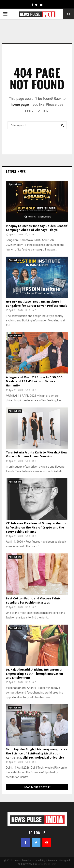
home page (20, 104)
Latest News (16, 172)
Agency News (15, 184)
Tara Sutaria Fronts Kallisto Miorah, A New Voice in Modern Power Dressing (37, 455)
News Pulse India (47, 864)
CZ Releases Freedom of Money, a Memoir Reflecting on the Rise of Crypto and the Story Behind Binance (36, 528)
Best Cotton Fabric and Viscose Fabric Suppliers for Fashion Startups (33, 601)
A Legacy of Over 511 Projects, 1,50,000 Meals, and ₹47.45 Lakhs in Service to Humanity (34, 381)
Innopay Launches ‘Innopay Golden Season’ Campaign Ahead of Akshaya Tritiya (37, 228)
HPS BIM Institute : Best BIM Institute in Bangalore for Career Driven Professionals (37, 304)
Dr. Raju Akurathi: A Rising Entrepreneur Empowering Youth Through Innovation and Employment (34, 674)
